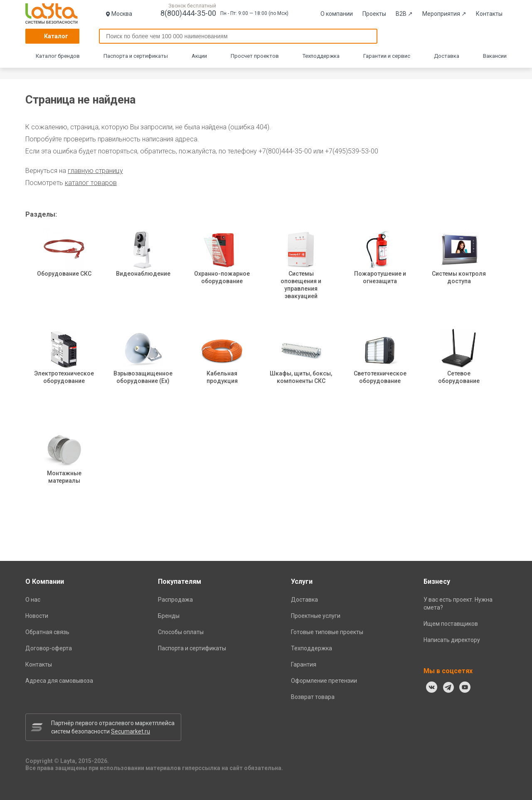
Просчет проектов (255, 56)
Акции (199, 56)
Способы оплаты (181, 632)
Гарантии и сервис (387, 56)
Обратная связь (47, 632)
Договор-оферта (49, 648)
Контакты (489, 14)
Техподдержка (321, 56)
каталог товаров (91, 183)
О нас (33, 600)
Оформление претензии (324, 681)
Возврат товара (313, 697)
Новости (37, 616)
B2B (404, 14)
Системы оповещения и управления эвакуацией (301, 272)
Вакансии (495, 56)
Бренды (169, 616)
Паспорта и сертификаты (136, 56)
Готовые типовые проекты (327, 632)
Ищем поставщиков (451, 624)
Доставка (447, 56)
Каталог (56, 36)
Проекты (374, 14)
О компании (337, 14)
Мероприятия (444, 14)
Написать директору (452, 640)
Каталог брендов (58, 56)
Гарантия (304, 664)
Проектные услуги (316, 616)
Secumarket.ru (131, 731)
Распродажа (175, 600)
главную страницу (95, 171)
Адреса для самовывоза (59, 681)
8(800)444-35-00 (188, 13)
